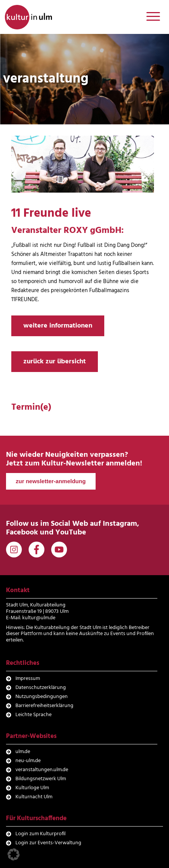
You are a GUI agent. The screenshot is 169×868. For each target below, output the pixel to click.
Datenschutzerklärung (41, 688)
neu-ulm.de (28, 761)
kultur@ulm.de (39, 618)
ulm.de (23, 752)
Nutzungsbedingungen (42, 697)
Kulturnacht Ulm (34, 797)
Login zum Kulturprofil (40, 834)
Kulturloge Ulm (32, 788)
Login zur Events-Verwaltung (48, 843)
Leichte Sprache (33, 715)
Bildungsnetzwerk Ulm (41, 779)
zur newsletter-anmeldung (51, 481)
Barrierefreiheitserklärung (44, 706)
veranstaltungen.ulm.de (42, 770)
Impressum (28, 679)
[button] (14, 854)
